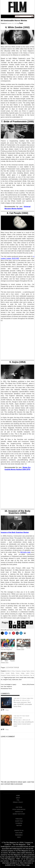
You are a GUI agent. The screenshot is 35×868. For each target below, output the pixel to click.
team (20, 680)
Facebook (19, 823)
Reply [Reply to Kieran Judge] (7, 710)
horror (17, 678)
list (2, 680)
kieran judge (31, 678)
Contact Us (19, 812)
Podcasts (19, 819)
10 (24, 626)
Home (18, 796)
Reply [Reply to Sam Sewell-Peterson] (7, 730)
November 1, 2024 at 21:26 (22, 720)
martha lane (15, 680)
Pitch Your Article (19, 809)
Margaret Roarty (6, 675)
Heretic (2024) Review (28, 684)
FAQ (18, 800)
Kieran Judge (20, 673)
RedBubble (19, 835)
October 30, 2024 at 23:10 (22, 700)
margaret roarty (7, 680)
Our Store (19, 833)
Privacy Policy (18, 802)
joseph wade (23, 678)
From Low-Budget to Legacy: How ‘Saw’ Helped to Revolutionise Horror (9, 687)
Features (18, 671)
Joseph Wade (10, 673)
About (18, 798)
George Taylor (26, 671)
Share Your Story (19, 814)
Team (21, 23)
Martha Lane (15, 675)
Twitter (19, 825)
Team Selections (24, 675)
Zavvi (19, 837)
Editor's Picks (11, 671)
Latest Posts (30, 673)
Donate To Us (19, 830)
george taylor (12, 678)
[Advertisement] (17, 341)
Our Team (19, 807)
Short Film (19, 821)
